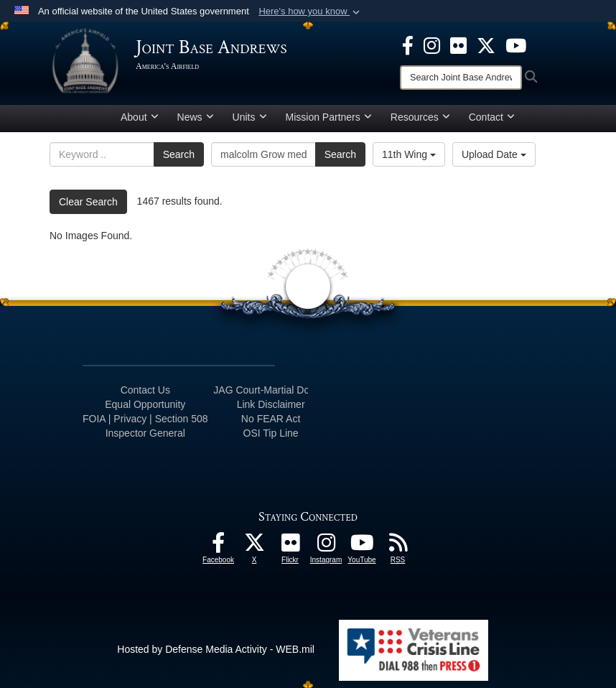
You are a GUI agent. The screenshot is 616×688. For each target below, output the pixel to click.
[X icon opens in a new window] (486, 45)
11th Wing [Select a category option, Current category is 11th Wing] (409, 154)
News (196, 117)
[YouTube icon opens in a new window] (516, 45)
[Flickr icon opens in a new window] (458, 45)
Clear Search (88, 202)
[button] (311, 11)
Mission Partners (329, 117)
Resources (420, 117)
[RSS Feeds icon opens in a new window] (398, 547)
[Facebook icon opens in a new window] (408, 45)
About (140, 117)
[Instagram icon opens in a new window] (432, 45)
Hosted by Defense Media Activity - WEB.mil (216, 649)
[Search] (461, 78)
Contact (492, 117)
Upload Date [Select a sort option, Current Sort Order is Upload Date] (494, 154)
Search (179, 154)
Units (250, 117)
